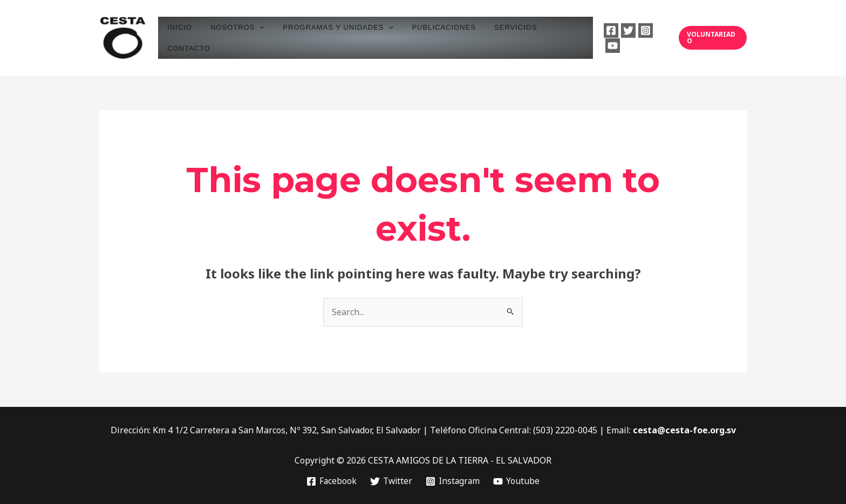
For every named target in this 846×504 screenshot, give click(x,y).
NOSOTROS (238, 38)
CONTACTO (560, 38)
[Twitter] (624, 38)
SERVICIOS (503, 38)
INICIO (185, 38)
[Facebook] (607, 38)
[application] (260, 38)
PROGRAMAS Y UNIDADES (334, 38)
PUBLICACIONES (435, 38)
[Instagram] (641, 38)
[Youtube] (659, 38)
